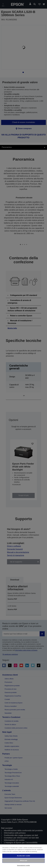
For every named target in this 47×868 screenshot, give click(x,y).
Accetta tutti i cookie (23, 856)
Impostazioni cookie (24, 865)
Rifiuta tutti (23, 861)
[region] (23, 856)
